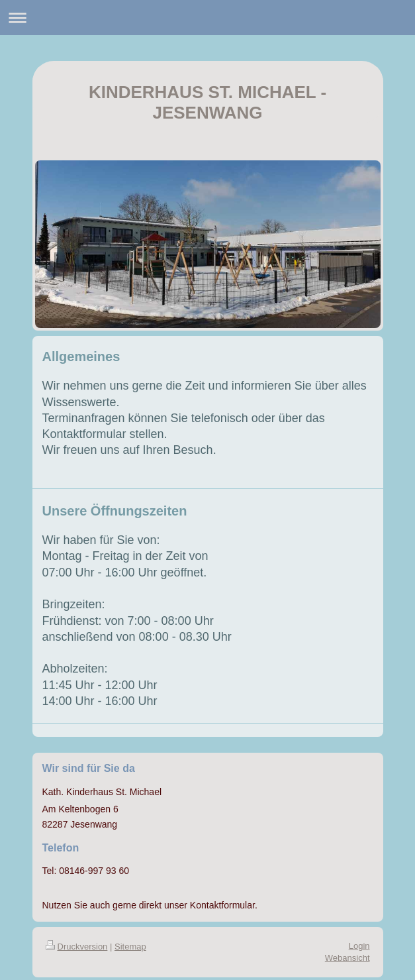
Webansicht (347, 958)
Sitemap (130, 947)
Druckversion (77, 947)
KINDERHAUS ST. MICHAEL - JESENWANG (208, 102)
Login (359, 946)
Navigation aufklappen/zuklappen (208, 18)
